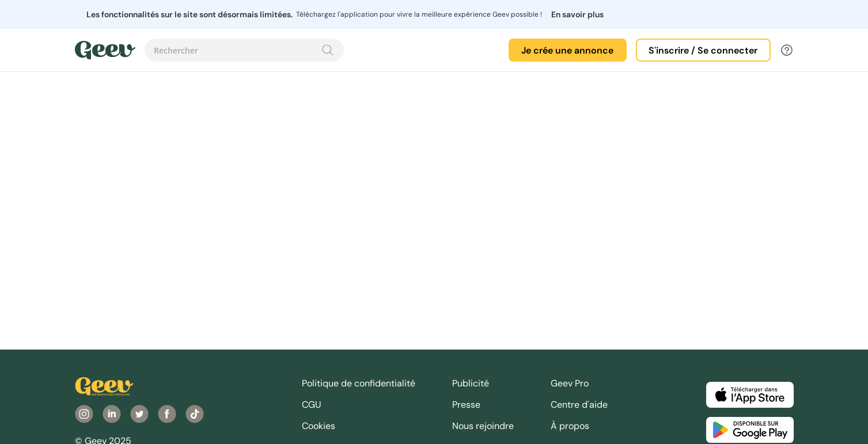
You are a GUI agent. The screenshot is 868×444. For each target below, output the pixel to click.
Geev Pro (570, 383)
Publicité (471, 383)
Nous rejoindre (483, 426)
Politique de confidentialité (359, 383)
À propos (570, 426)
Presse (466, 405)
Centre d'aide (579, 405)
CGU (312, 405)
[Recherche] (328, 50)
